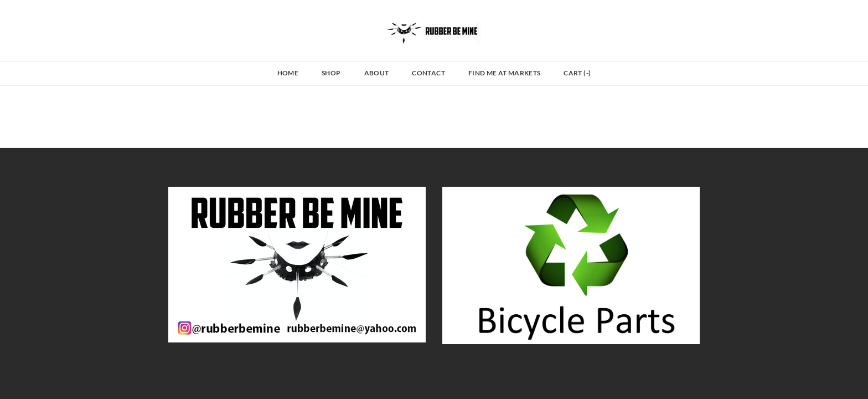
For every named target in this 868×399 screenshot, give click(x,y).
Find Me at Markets (504, 73)
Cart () (577, 73)
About (377, 73)
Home (288, 73)
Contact (428, 73)
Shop (331, 73)
